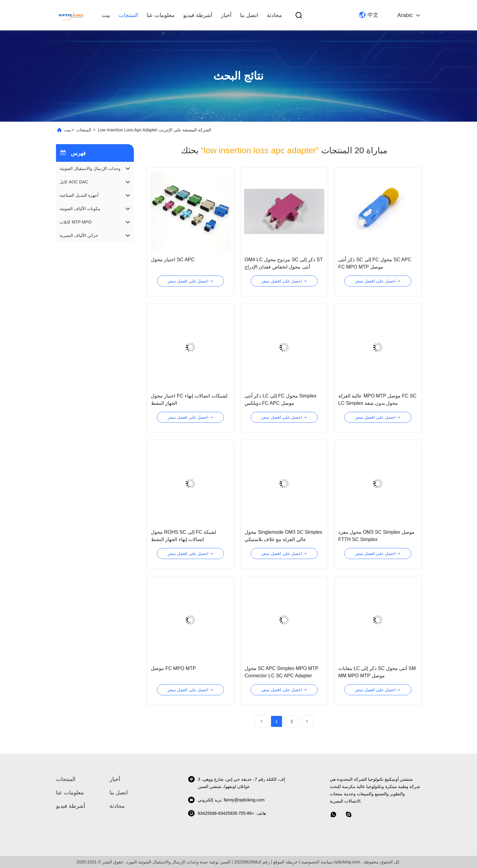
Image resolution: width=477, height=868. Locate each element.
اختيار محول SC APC (173, 260)
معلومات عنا (161, 15)
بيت (106, 15)
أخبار (226, 15)
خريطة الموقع (286, 862)
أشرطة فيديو (198, 15)
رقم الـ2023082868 (252, 862)
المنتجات (128, 15)
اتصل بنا (249, 15)
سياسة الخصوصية (317, 862)
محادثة (274, 15)
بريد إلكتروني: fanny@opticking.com (226, 800)
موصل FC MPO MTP (173, 668)
